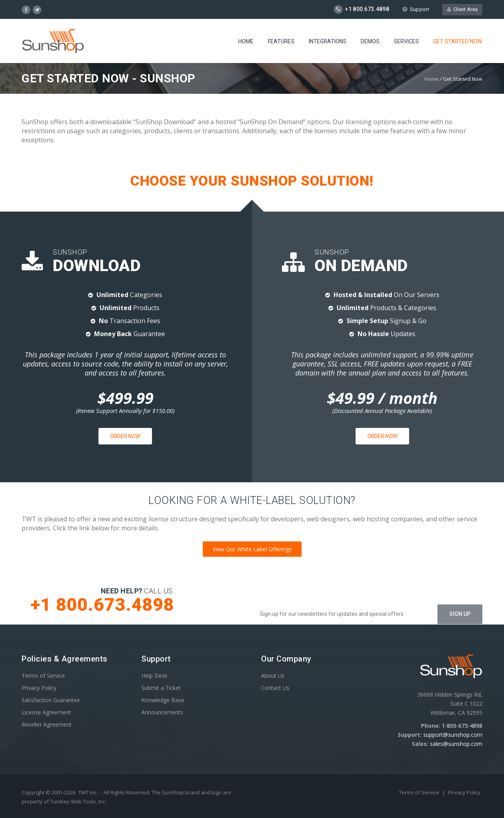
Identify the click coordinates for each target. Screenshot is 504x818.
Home (246, 41)
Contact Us (275, 688)
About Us (273, 676)
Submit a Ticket (161, 688)
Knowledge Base (163, 700)
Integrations (328, 41)
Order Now (125, 436)
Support (416, 9)
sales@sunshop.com (456, 744)
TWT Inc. (88, 792)
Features (281, 41)
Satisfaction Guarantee (51, 700)
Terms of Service (43, 676)
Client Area (462, 9)
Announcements (162, 712)
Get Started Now (458, 41)
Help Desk (154, 676)
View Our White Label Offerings (252, 549)
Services (406, 41)
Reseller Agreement (47, 724)
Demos (370, 41)
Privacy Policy (39, 688)
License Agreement (46, 712)
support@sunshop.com (453, 735)
